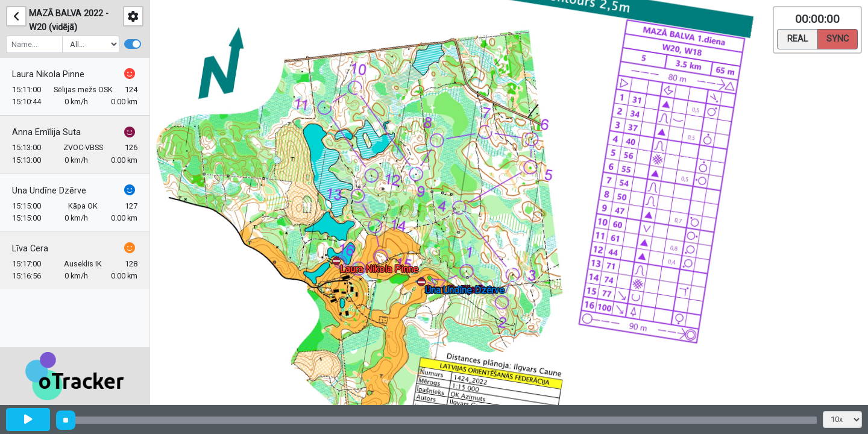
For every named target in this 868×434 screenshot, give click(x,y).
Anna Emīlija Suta (46, 132)
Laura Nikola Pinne (48, 74)
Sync (838, 38)
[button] (423, 284)
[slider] (66, 420)
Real (797, 38)
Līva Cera (30, 249)
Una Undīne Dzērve (49, 191)
